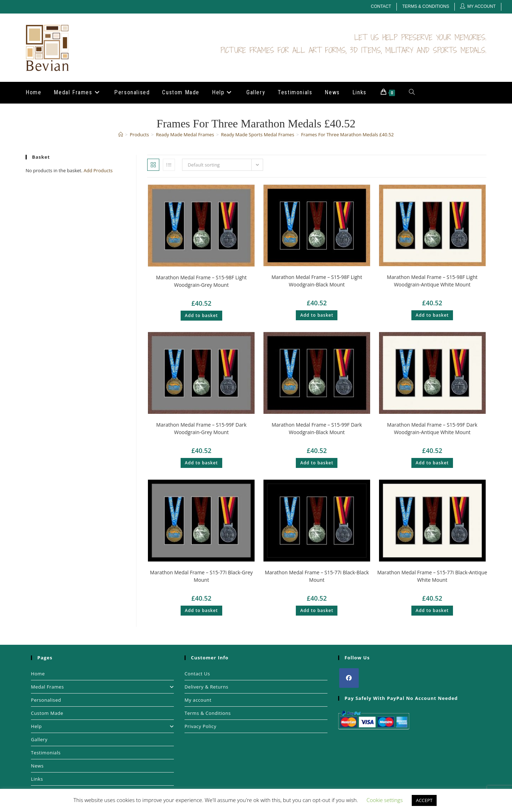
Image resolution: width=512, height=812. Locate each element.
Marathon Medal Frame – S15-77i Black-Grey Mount (201, 576)
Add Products (98, 170)
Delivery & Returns (206, 687)
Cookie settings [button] (385, 800)
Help (102, 726)
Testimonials (46, 753)
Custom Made (47, 713)
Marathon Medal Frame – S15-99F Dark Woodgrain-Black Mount (317, 428)
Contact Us (197, 674)
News (37, 766)
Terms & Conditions (426, 6)
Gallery (39, 739)
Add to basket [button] (201, 315)
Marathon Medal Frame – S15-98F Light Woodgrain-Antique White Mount (432, 281)
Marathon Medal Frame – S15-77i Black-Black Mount (317, 576)
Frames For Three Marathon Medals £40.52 (348, 135)
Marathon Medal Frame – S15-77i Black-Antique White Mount (432, 576)
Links (37, 779)
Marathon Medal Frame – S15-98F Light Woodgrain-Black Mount (317, 281)
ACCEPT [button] (424, 800)
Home (38, 674)
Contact (381, 6)
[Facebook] (349, 678)
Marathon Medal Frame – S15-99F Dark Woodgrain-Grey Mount (201, 428)
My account (198, 700)
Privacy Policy (201, 726)
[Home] (121, 135)
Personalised (46, 700)
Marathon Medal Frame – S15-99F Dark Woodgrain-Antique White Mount (432, 428)
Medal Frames (102, 687)
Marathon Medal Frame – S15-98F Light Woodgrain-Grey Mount (201, 281)
